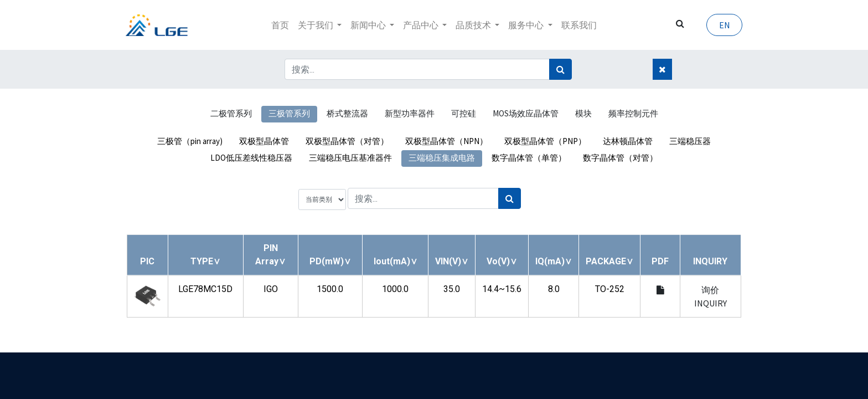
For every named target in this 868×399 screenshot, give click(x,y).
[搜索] (560, 69)
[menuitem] (280, 25)
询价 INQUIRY (711, 296)
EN (723, 25)
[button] (205, 261)
